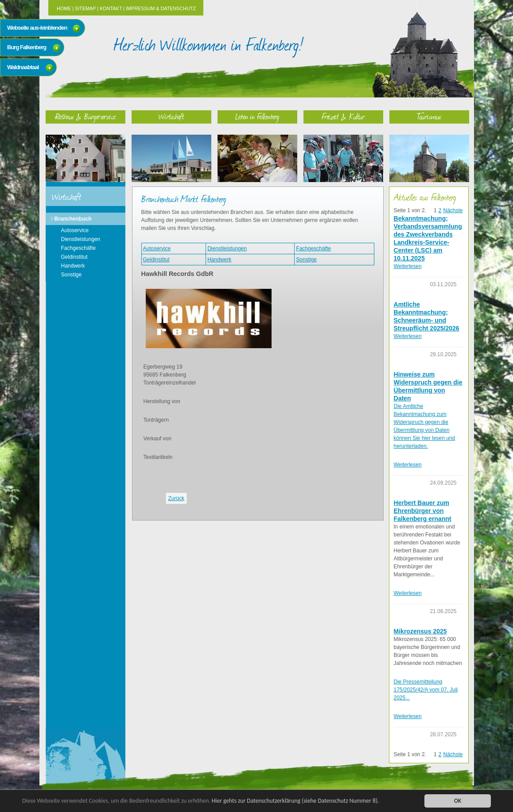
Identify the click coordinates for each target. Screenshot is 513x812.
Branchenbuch (73, 219)
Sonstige (72, 275)
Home (64, 8)
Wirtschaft (171, 116)
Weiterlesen (408, 266)
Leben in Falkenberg (257, 116)
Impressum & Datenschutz (161, 8)
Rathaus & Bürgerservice (85, 116)
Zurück (177, 498)
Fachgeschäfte (79, 248)
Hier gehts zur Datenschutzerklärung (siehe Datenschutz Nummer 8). (295, 801)
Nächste (453, 210)
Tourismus (429, 116)
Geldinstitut (74, 257)
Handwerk (73, 266)
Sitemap (85, 8)
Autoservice (75, 230)
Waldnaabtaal (23, 67)
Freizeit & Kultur (343, 116)
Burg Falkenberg (27, 47)
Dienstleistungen (81, 239)
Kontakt (111, 8)
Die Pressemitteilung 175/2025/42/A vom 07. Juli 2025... (426, 690)
